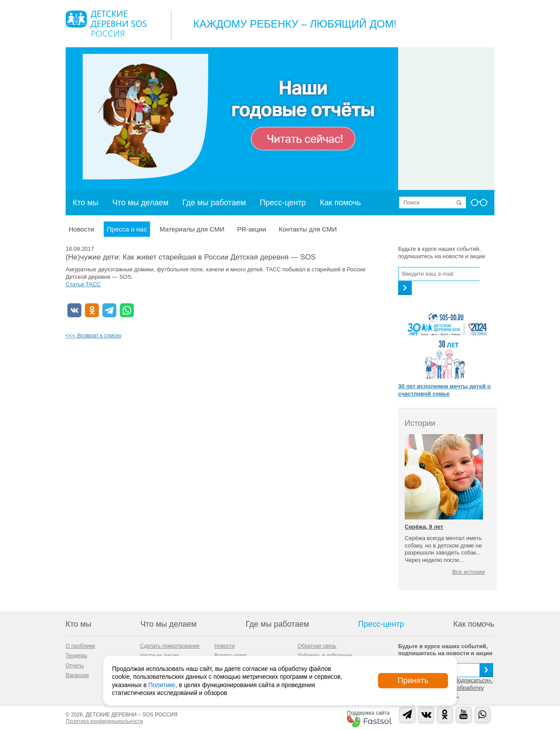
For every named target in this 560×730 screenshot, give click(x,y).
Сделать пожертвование (170, 646)
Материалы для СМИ (192, 229)
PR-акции (252, 229)
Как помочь (340, 203)
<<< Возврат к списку (94, 335)
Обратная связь (317, 646)
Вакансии (77, 675)
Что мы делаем (140, 203)
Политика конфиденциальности (104, 721)
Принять (413, 681)
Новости (81, 229)
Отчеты (75, 666)
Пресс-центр (283, 203)
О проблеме (80, 646)
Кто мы (86, 203)
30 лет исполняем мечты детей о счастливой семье (444, 390)
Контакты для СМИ (308, 229)
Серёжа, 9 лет (424, 527)
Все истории (468, 572)
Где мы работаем (214, 203)
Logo (106, 24)
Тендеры (76, 656)
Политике (162, 684)
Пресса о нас (127, 229)
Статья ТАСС (83, 284)
